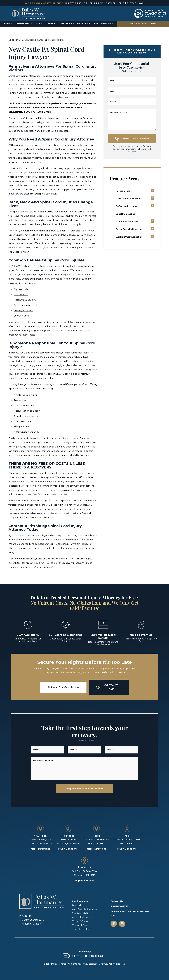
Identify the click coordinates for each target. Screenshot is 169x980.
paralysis (76, 224)
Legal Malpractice (81, 929)
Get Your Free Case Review (63, 687)
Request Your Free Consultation (85, 789)
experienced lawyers (19, 127)
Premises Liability (80, 913)
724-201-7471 (155, 13)
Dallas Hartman (16, 40)
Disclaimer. (94, 964)
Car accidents (21, 295)
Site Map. (121, 964)
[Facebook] (114, 924)
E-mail (47, 112)
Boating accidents (23, 310)
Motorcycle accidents (25, 300)
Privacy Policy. (108, 964)
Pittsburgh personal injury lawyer (56, 118)
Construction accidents (26, 305)
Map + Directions (40, 849)
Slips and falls (21, 289)
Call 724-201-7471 (108, 687)
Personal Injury (80, 905)
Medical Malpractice (82, 917)
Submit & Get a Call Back (132, 139)
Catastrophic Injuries (34, 40)
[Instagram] (122, 924)
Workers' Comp (80, 921)
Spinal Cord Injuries (55, 40)
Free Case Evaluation (143, 24)
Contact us (40, 567)
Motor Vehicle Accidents (84, 909)
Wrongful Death (80, 925)
